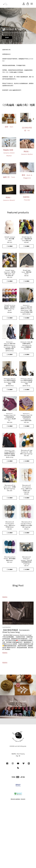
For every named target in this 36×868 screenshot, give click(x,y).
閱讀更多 (5, 597)
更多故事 (7, 37)
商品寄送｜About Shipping (18, 754)
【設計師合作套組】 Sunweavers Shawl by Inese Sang (16, 631)
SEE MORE (18, 711)
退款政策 (23, 799)
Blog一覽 (18, 756)
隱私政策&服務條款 (15, 799)
